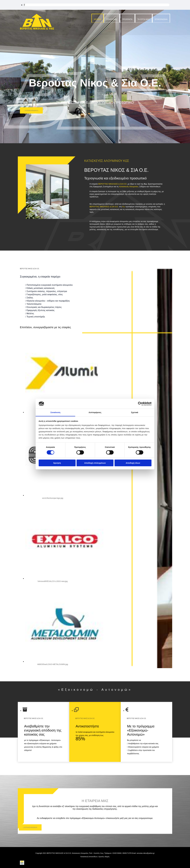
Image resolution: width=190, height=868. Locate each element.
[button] (31, 110)
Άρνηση (57, 463)
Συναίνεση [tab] (55, 412)
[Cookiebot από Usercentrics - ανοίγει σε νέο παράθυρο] (140, 404)
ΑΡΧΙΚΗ (98, 19)
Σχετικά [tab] (135, 412)
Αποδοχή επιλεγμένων (95, 463)
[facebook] (24, 5)
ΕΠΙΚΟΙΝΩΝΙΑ (161, 19)
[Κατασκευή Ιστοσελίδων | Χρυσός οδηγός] (22, 864)
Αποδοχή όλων (133, 463)
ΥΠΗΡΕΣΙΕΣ (112, 19)
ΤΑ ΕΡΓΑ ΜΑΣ (144, 19)
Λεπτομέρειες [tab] (95, 412)
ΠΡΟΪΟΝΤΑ (127, 19)
